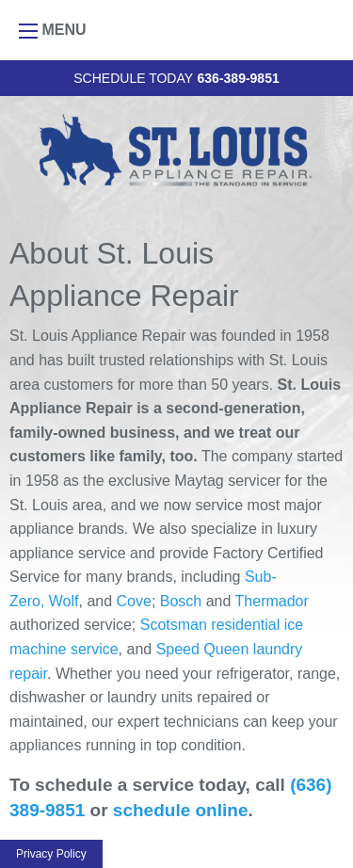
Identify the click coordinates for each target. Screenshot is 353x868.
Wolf (64, 601)
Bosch (181, 601)
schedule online (181, 810)
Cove (134, 601)
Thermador (272, 601)
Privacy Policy (51, 854)
